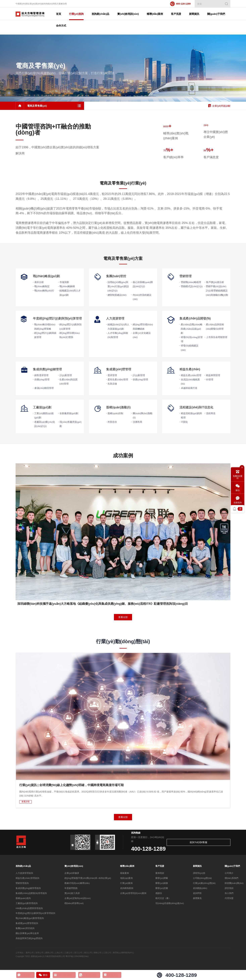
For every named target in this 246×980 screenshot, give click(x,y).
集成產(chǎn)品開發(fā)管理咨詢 (31, 894)
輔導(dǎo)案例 (127, 867)
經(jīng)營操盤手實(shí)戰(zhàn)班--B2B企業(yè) (88, 879)
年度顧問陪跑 (71, 889)
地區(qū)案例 (126, 879)
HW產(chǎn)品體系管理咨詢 (29, 909)
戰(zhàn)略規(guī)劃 (46, 277)
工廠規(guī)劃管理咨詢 (27, 904)
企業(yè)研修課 (72, 874)
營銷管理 (186, 277)
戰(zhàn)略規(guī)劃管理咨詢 (30, 919)
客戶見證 (160, 867)
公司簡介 (229, 874)
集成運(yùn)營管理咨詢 (27, 924)
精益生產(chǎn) (190, 370)
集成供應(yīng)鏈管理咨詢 (28, 889)
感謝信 (159, 894)
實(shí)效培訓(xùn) (74, 867)
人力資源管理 (115, 319)
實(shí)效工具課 (72, 894)
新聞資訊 (197, 867)
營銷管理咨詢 (22, 884)
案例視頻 (160, 874)
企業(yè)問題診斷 (219, 106)
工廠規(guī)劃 (42, 408)
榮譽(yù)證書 (162, 889)
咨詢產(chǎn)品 (23, 867)
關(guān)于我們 (232, 867)
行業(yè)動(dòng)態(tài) (204, 884)
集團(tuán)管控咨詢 (25, 929)
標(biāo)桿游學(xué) (74, 904)
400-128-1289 (180, 4)
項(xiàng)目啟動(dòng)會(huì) (170, 904)
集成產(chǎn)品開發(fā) (195, 319)
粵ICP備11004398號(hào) (77, 957)
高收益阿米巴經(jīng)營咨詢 (29, 939)
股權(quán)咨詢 (23, 899)
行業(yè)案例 (126, 884)
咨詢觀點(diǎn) (200, 889)
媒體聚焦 (197, 899)
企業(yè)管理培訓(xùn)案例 (133, 894)
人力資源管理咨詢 (24, 874)
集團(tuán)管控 (116, 277)
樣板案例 (125, 874)
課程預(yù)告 (199, 874)
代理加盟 (229, 899)
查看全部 (123, 618)
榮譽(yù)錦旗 (162, 884)
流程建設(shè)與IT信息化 (196, 408)
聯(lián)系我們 (231, 879)
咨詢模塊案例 (127, 889)
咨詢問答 (197, 894)
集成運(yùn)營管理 (119, 370)
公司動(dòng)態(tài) (202, 879)
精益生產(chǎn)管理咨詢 (27, 879)
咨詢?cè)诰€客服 (217, 843)
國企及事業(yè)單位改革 (27, 934)
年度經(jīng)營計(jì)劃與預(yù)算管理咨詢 (35, 914)
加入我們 (229, 894)
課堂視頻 (229, 889)
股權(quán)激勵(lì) (118, 408)
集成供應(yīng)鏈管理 (47, 370)
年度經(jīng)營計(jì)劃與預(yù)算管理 (57, 319)
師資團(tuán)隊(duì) (234, 884)
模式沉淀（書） (163, 899)
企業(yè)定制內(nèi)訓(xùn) (78, 899)
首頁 (64, 14)
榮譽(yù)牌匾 (162, 879)
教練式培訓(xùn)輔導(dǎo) (77, 884)
